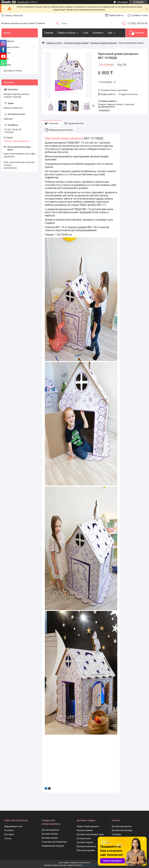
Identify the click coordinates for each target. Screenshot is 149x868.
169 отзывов (122, 2)
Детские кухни (84, 838)
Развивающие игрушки (53, 846)
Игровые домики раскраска (104, 43)
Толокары (116, 834)
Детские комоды (50, 838)
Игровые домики (85, 830)
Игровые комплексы (86, 846)
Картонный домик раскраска (64, 138)
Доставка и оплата (13, 71)
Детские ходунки (85, 842)
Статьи (7, 53)
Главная (49, 33)
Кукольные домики (86, 850)
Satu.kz (87, 863)
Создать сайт (23, 2)
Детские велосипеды (122, 830)
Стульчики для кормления (54, 842)
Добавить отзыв (140, 15)
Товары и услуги (66, 33)
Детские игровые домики (76, 43)
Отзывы (7, 65)
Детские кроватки (50, 830)
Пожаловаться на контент (94, 865)
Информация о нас (13, 826)
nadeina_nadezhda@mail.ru (17, 141)
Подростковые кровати (88, 826)
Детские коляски (50, 834)
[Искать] (57, 23)
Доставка (9, 834)
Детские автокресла (122, 826)
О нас (85, 33)
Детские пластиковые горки (90, 834)
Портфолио (9, 41)
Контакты (98, 33)
